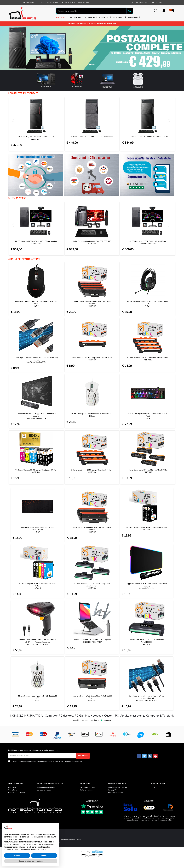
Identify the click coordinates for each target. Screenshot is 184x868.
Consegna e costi (44, 790)
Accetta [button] (44, 855)
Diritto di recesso (87, 790)
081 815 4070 (70, 2)
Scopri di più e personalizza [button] (31, 861)
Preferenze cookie (116, 792)
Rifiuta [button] (17, 855)
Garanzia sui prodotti (88, 787)
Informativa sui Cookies (118, 787)
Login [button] (153, 787)
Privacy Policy (47, 761)
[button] (164, 11)
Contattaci (13, 790)
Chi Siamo (12, 787)
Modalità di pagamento (46, 787)
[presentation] (28, 769)
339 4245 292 (83, 2)
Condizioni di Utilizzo (16, 792)
